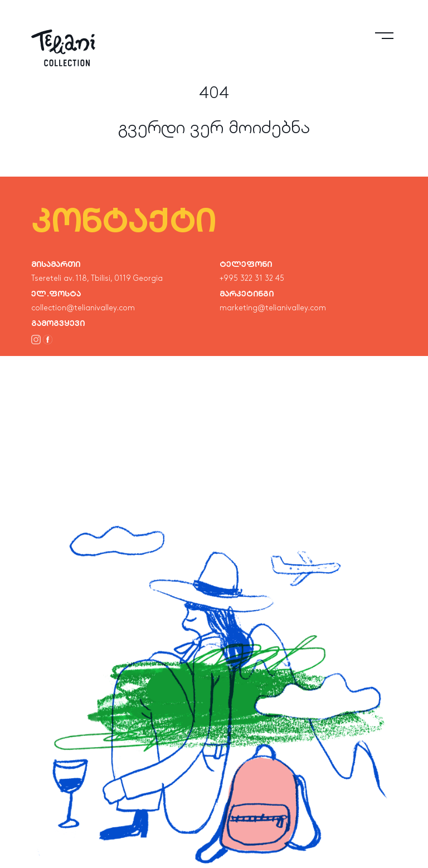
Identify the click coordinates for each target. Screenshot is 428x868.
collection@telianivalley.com (83, 308)
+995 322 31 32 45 (252, 279)
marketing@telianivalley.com (273, 308)
